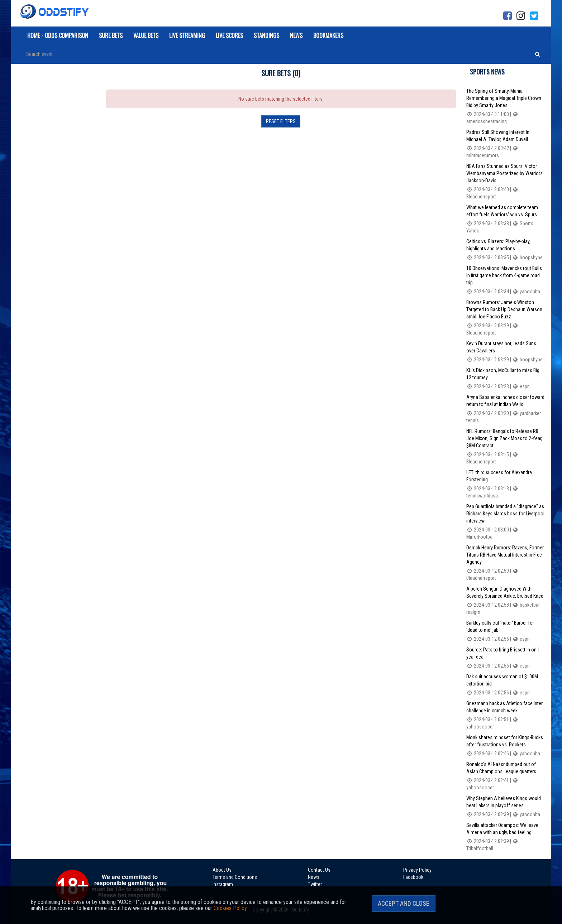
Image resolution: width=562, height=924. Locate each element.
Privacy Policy (417, 870)
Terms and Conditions (235, 877)
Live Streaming (187, 35)
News (296, 35)
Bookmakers (328, 35)
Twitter (315, 884)
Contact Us (319, 870)
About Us (222, 870)
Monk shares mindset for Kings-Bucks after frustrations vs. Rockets (506, 746)
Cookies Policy (230, 908)
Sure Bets (111, 35)
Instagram (223, 884)
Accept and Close (404, 903)
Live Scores (229, 35)
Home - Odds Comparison (58, 35)
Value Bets (146, 35)
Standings (266, 35)
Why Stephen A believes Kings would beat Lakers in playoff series (506, 807)
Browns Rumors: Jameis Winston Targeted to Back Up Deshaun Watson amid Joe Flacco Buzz (506, 318)
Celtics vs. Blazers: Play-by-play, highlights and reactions (506, 250)
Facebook (413, 877)
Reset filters (281, 121)
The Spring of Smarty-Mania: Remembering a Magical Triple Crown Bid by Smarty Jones (506, 107)
